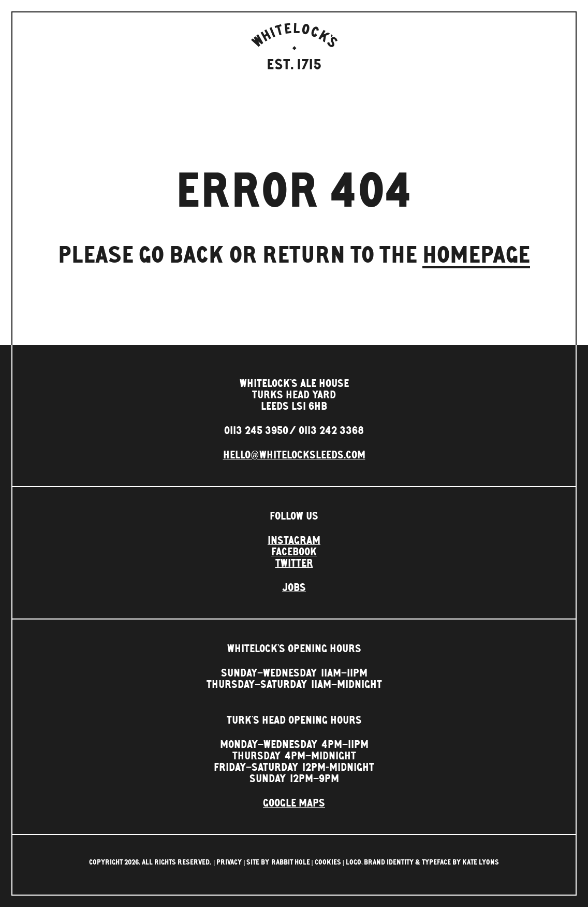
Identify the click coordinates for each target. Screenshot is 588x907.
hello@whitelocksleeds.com (294, 455)
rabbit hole (291, 862)
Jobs (294, 588)
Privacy (229, 862)
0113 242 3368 (331, 431)
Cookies (328, 862)
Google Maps (294, 803)
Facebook (294, 552)
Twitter (294, 564)
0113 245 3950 (256, 431)
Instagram (294, 541)
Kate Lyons (481, 862)
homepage (476, 256)
